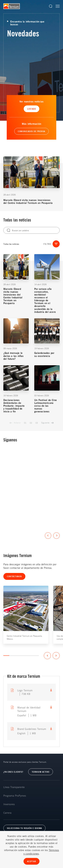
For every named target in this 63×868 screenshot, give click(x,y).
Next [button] (56, 536)
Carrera (7, 813)
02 (31, 423)
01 (25, 423)
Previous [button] (48, 536)
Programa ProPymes (15, 796)
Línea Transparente (14, 787)
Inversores (9, 804)
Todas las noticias (11, 244)
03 (37, 423)
